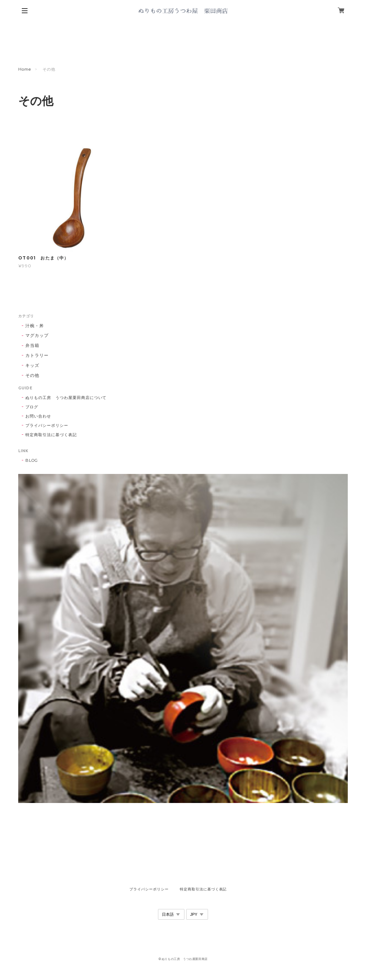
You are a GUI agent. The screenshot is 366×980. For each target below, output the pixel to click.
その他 (32, 375)
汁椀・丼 (35, 326)
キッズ (32, 365)
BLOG (32, 460)
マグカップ (37, 335)
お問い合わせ (38, 416)
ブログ (32, 407)
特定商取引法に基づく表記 (51, 435)
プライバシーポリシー (47, 425)
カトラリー (37, 355)
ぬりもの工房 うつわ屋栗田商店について (66, 398)
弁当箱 (32, 345)
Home (25, 69)
